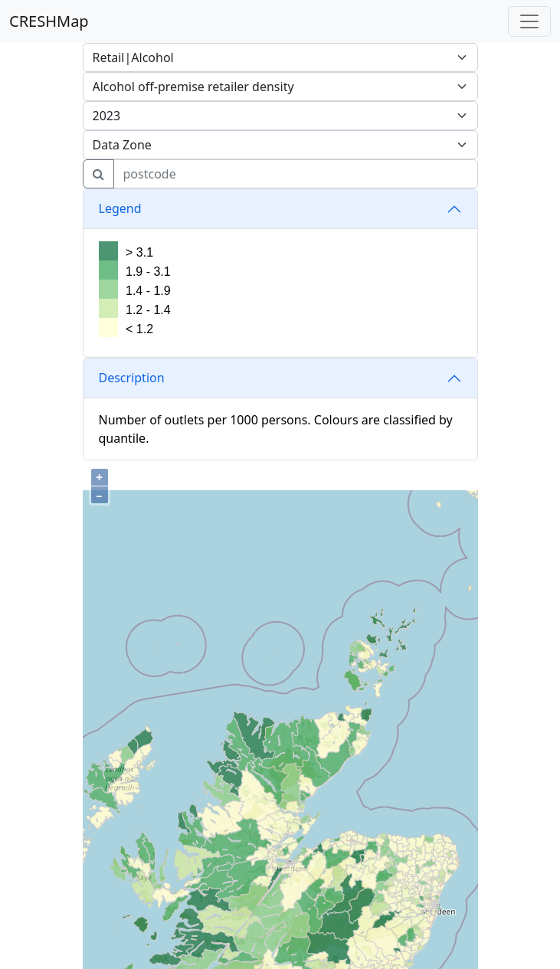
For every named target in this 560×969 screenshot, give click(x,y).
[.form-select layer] (280, 145)
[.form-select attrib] (280, 57)
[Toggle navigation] (529, 21)
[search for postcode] (296, 174)
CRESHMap (49, 21)
